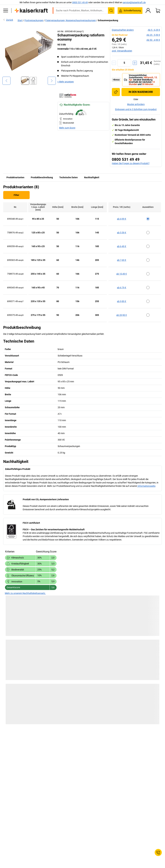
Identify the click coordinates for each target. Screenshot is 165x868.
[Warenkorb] (158, 11)
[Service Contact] (158, 852)
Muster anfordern (136, 104)
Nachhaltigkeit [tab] (92, 177)
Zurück (8, 20)
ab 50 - (153, 40)
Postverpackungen (34, 20)
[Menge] (124, 63)
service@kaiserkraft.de (134, 2)
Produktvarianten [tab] (15, 177)
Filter (16, 195)
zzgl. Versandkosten (122, 51)
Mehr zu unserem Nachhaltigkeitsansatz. (25, 593)
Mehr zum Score (67, 128)
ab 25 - (153, 35)
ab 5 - (154, 30)
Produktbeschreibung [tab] (42, 177)
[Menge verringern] (114, 63)
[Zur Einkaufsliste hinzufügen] (116, 92)
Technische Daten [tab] (68, 177)
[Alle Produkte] (6, 11)
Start (20, 20)
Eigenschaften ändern (123, 30)
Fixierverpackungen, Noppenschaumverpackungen (71, 20)
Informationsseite (146, 486)
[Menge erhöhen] (135, 63)
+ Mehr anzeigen (66, 82)
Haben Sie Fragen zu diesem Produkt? (131, 163)
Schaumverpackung (108, 20)
